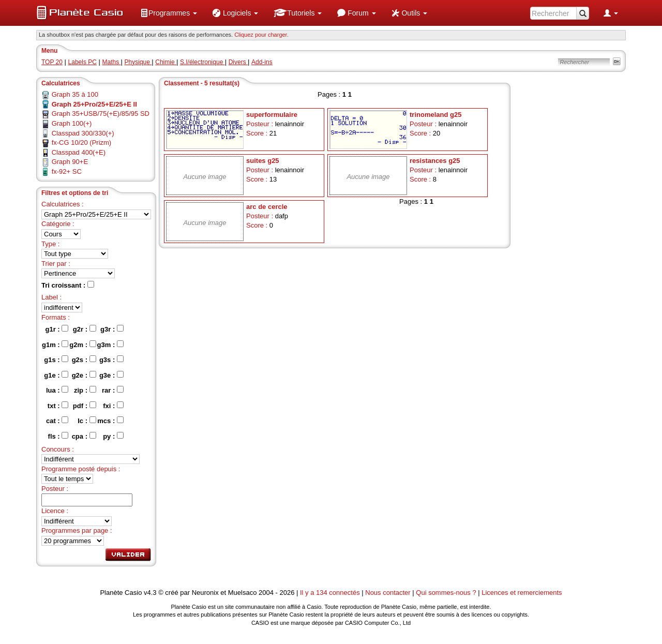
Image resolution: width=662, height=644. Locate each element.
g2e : (84, 375)
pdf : (85, 406)
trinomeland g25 (435, 115)
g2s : (84, 360)
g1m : (55, 345)
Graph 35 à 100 (75, 94)
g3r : (112, 329)
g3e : (111, 375)
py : (113, 436)
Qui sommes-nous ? (446, 593)
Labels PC (82, 62)
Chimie (166, 62)
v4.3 (150, 593)
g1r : (57, 329)
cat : (57, 421)
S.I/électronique (202, 62)
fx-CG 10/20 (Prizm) (82, 143)
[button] (169, 13)
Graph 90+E (70, 162)
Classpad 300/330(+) (83, 133)
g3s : (111, 360)
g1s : (56, 360)
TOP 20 (52, 62)
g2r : (85, 329)
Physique (138, 62)
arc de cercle (267, 207)
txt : (58, 406)
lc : (87, 421)
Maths (112, 62)
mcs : (110, 421)
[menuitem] (169, 13)
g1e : (56, 375)
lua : (57, 390)
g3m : (110, 345)
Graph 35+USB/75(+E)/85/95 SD (101, 114)
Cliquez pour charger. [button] (261, 35)
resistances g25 (435, 161)
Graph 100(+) (72, 123)
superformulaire (272, 115)
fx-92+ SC (67, 171)
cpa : (84, 436)
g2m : (82, 345)
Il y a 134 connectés (331, 593)
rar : (113, 390)
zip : (85, 390)
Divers (238, 62)
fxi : (113, 406)
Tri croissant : (68, 285)
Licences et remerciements (522, 593)
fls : (58, 436)
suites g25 (263, 161)
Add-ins (262, 62)
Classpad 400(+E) (79, 152)
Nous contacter (388, 593)
